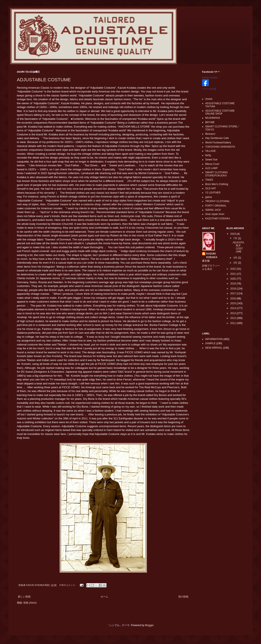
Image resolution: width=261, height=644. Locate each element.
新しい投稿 (24, 597)
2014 (233, 308)
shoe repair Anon (215, 214)
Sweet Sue (211, 160)
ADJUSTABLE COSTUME (44, 80)
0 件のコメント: (68, 585)
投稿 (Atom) (30, 603)
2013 (233, 313)
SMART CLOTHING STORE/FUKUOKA (216, 174)
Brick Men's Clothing (217, 184)
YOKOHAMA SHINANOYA (220, 147)
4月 (236, 258)
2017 (233, 293)
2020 (233, 279)
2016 (233, 299)
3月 (236, 263)
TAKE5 (209, 180)
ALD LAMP (211, 168)
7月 (236, 238)
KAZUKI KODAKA (212, 255)
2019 (233, 284)
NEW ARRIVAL (214, 348)
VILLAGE (210, 151)
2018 (233, 289)
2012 (233, 318)
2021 (233, 274)
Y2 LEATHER (213, 193)
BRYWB (210, 122)
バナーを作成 (209, 89)
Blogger (149, 625)
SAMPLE (210, 343)
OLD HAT (211, 188)
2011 (233, 323)
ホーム (104, 597)
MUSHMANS (213, 118)
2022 (233, 269)
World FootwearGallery (218, 143)
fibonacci (210, 134)
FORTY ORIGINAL (216, 206)
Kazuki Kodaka (210, 77)
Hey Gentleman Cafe (217, 138)
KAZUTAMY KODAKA (218, 219)
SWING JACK (213, 210)
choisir (209, 99)
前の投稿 (183, 597)
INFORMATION (214, 339)
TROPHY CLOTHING (217, 201)
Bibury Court (212, 164)
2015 (233, 303)
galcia (208, 197)
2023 (233, 234)
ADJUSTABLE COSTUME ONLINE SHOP (220, 112)
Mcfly (208, 155)
